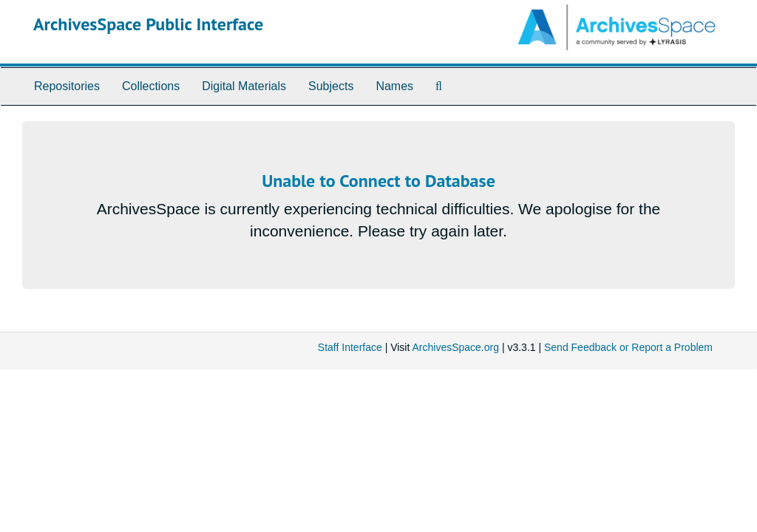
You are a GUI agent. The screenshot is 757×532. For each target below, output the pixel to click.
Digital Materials (244, 86)
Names (394, 86)
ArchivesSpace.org (455, 347)
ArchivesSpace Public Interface (148, 24)
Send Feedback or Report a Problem (628, 347)
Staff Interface (350, 347)
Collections (151, 86)
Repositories (67, 86)
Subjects (331, 86)
